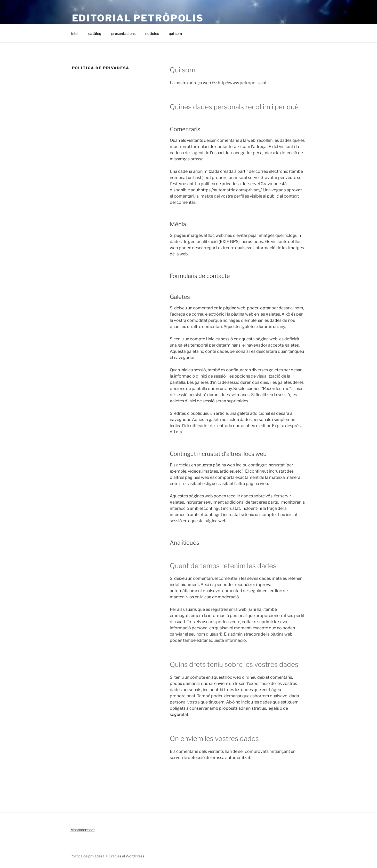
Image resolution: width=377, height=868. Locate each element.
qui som (175, 33)
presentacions (123, 33)
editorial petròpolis (138, 18)
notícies (152, 33)
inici (75, 33)
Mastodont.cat (83, 830)
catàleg (95, 33)
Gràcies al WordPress (126, 856)
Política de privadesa (87, 856)
